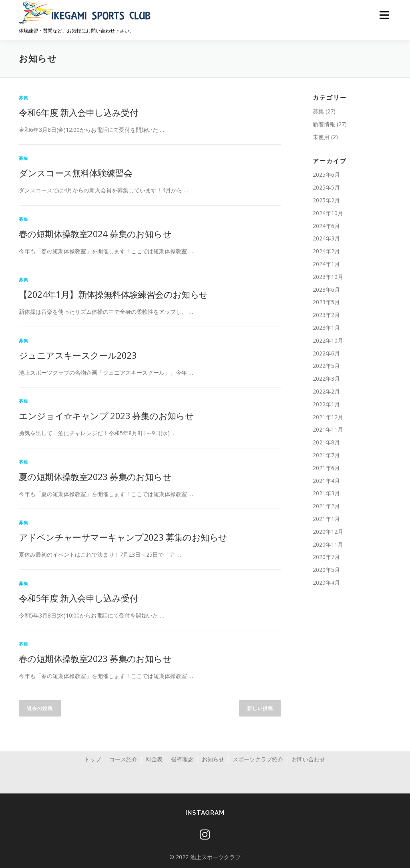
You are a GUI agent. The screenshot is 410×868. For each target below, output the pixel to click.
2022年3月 (326, 378)
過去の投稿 (40, 708)
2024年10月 (328, 213)
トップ (92, 759)
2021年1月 (326, 519)
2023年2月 (326, 315)
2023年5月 (326, 302)
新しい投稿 (260, 708)
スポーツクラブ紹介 (258, 759)
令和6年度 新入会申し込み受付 (78, 112)
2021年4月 (326, 481)
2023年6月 (326, 290)
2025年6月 (326, 175)
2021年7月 (326, 455)
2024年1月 (326, 264)
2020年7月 (326, 557)
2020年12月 (328, 532)
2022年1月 (326, 404)
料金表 (154, 759)
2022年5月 (326, 366)
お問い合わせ (308, 759)
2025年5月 (326, 187)
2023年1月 (326, 328)
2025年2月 (326, 200)
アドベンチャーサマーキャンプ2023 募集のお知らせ (123, 537)
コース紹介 (123, 759)
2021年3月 (326, 493)
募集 (24, 98)
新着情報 (324, 124)
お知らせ (213, 759)
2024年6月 (326, 226)
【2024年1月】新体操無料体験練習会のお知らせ (114, 294)
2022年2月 (326, 391)
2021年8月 (326, 442)
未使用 (321, 137)
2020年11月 (328, 544)
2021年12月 (328, 417)
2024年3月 (326, 238)
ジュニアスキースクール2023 (78, 355)
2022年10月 (328, 340)
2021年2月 (326, 506)
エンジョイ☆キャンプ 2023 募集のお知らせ (106, 416)
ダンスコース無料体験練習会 (75, 173)
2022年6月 (326, 353)
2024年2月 (326, 251)
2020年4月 (326, 582)
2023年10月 (328, 277)
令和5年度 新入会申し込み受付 (78, 598)
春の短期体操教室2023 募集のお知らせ (95, 658)
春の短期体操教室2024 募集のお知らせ (95, 234)
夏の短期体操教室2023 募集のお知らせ (95, 476)
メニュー (384, 15)
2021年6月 (326, 468)
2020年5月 (326, 570)
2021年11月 (328, 429)
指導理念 (182, 759)
